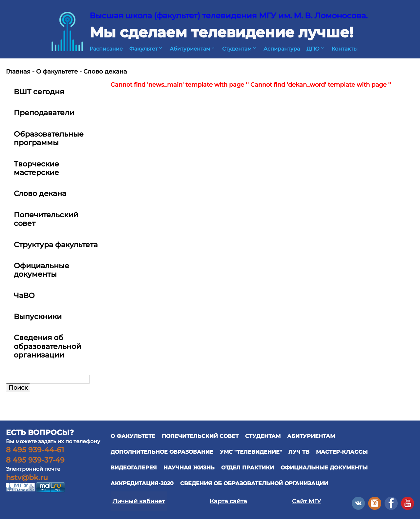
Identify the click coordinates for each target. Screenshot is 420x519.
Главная (18, 72)
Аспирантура (282, 49)
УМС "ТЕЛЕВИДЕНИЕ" (251, 452)
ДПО (316, 49)
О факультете (57, 72)
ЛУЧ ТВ (299, 452)
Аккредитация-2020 (142, 483)
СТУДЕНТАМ (263, 436)
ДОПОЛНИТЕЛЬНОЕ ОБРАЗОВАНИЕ (162, 452)
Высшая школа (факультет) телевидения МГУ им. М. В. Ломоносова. (229, 16)
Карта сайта (228, 501)
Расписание (106, 49)
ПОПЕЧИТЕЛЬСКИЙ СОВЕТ (200, 436)
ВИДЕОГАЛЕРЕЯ (134, 468)
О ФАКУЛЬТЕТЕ (133, 436)
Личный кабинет (139, 501)
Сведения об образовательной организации (254, 483)
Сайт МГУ (306, 501)
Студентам (240, 49)
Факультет (146, 49)
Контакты (345, 49)
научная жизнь (189, 468)
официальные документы (324, 468)
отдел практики (248, 468)
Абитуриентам (193, 49)
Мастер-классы (342, 452)
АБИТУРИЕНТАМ (311, 436)
